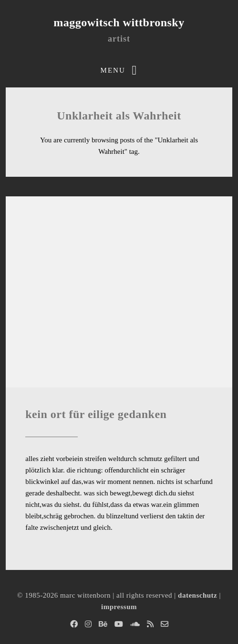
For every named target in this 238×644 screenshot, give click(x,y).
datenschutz (197, 595)
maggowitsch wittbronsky (119, 22)
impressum (119, 607)
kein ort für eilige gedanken (96, 414)
